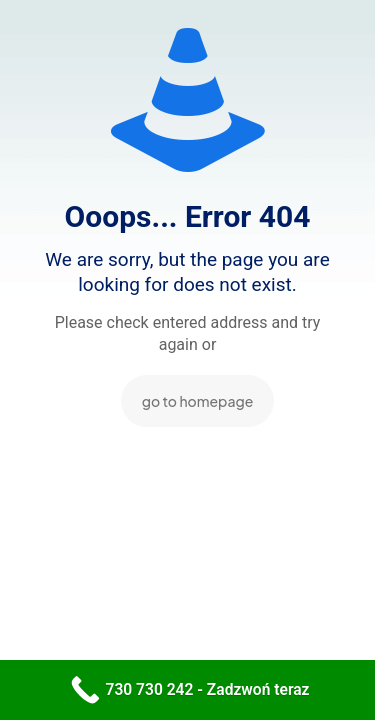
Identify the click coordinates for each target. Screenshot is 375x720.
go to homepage (198, 401)
